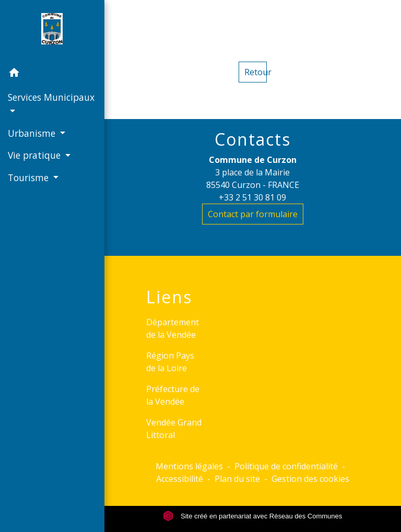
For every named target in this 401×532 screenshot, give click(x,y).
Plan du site (237, 479)
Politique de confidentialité (286, 466)
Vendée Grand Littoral (174, 429)
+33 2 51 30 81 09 (252, 197)
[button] (52, 74)
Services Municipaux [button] (51, 97)
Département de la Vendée (173, 328)
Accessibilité (180, 479)
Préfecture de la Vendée (173, 395)
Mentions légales (189, 466)
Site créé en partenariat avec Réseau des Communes (252, 516)
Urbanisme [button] (33, 133)
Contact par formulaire (253, 214)
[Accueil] (52, 31)
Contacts (253, 139)
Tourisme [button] (30, 178)
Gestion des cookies (310, 479)
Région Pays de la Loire (170, 362)
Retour (256, 72)
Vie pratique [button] (36, 155)
